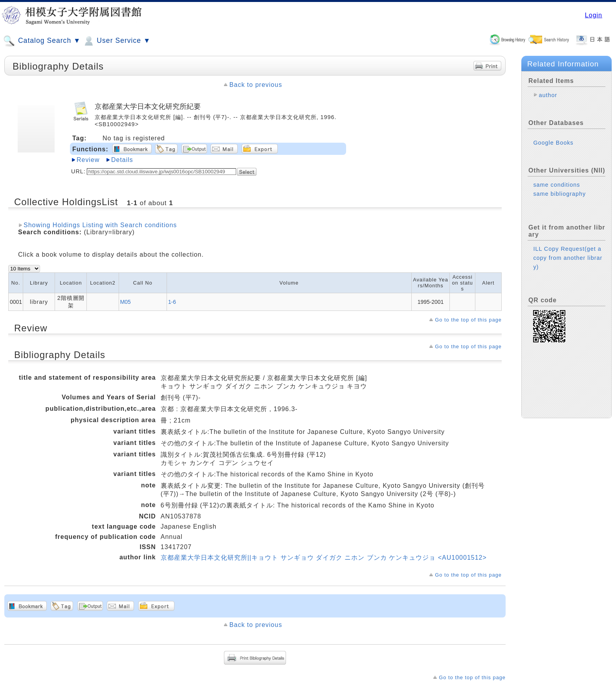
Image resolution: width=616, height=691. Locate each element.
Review (88, 160)
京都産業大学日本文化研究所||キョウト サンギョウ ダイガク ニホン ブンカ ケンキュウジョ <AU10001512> (324, 558)
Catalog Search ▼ (42, 41)
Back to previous (256, 85)
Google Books (553, 143)
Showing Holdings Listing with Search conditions (100, 225)
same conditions (556, 185)
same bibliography (559, 194)
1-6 (172, 302)
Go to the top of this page (468, 320)
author (548, 95)
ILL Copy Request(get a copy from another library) (568, 258)
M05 (126, 302)
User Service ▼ (116, 41)
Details (122, 160)
